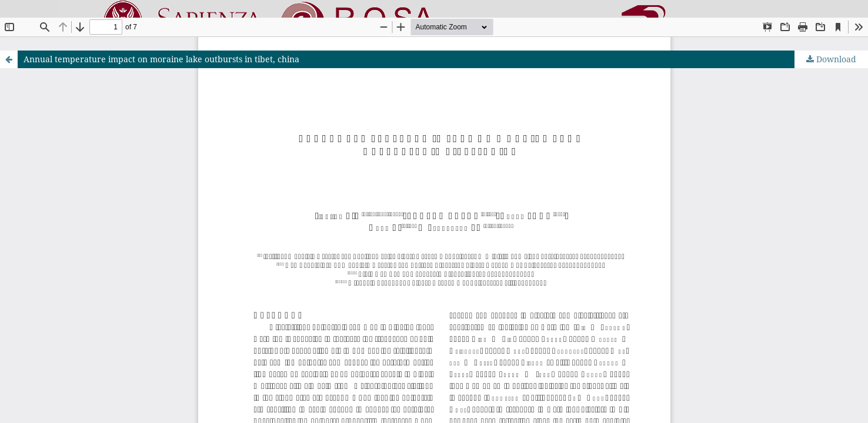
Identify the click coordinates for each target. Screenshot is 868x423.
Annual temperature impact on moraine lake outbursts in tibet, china (161, 59)
